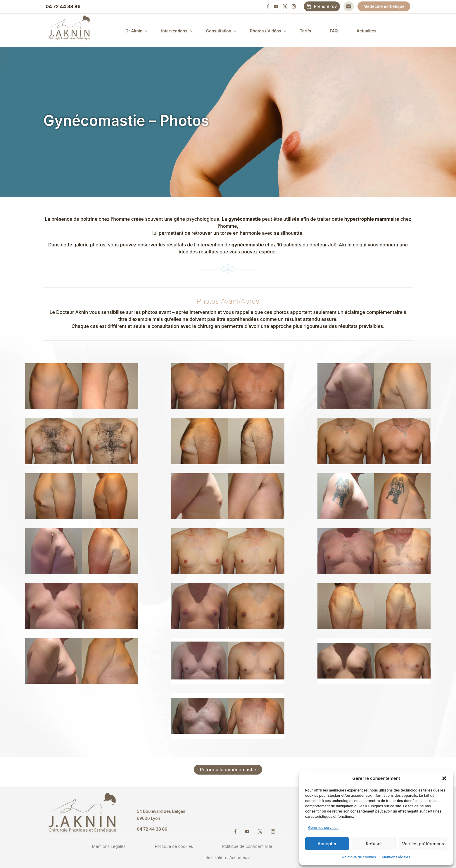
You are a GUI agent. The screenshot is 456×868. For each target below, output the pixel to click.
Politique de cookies (359, 857)
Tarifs (309, 31)
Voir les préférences (423, 844)
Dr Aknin (138, 31)
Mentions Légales (109, 846)
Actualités (370, 31)
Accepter (327, 844)
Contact (349, 6)
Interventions (178, 31)
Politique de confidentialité (247, 846)
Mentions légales (396, 857)
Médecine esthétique (384, 6)
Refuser (374, 844)
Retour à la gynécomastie (228, 770)
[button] (444, 778)
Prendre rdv (325, 6)
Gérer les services (323, 828)
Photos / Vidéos (269, 31)
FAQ (337, 31)
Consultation (222, 31)
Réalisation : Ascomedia (228, 857)
